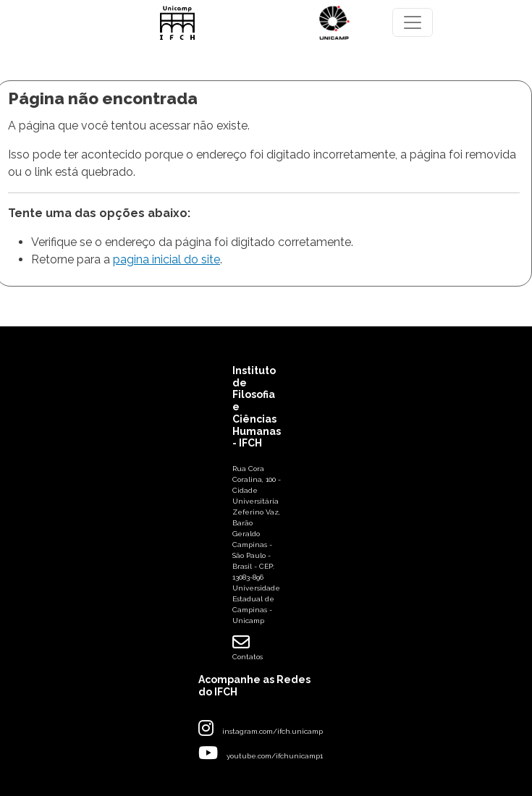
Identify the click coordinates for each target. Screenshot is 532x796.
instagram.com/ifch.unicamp (273, 731)
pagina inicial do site (166, 259)
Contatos (248, 647)
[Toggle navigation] (413, 22)
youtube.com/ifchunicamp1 (275, 756)
